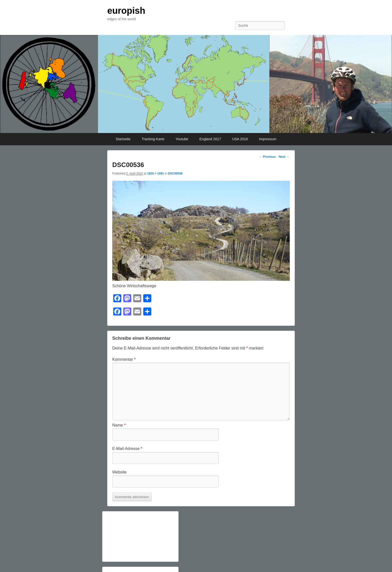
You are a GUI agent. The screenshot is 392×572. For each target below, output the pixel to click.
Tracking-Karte (153, 139)
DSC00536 (175, 173)
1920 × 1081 (155, 173)
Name (119, 425)
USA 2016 (240, 139)
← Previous (267, 157)
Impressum (268, 139)
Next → (284, 157)
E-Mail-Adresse (127, 449)
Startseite (123, 139)
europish (126, 11)
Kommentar (124, 359)
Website (119, 472)
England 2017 (210, 139)
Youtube (182, 139)
